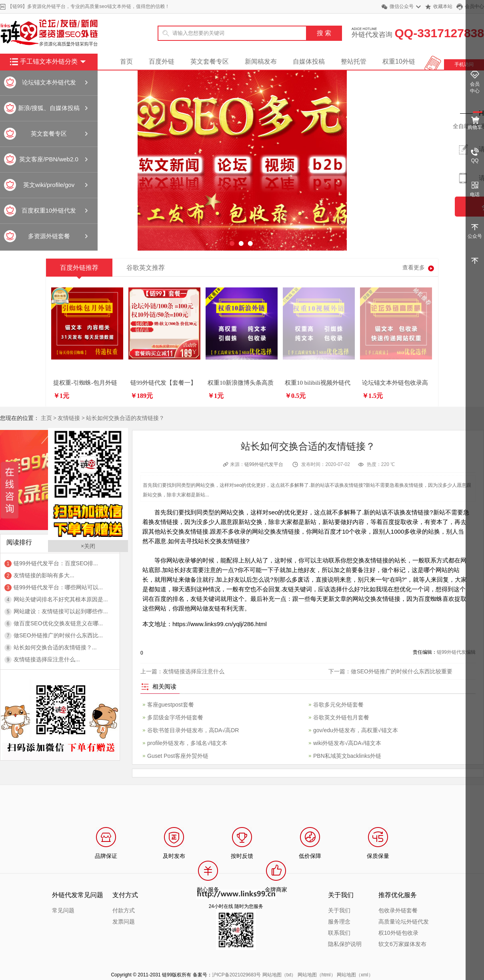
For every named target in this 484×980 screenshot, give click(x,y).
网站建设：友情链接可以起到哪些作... (61, 611)
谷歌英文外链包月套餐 (341, 717)
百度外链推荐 (79, 270)
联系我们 (339, 933)
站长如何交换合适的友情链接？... (55, 647)
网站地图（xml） (355, 975)
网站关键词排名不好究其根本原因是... (61, 599)
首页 (126, 61)
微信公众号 (402, 6)
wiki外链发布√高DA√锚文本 (347, 743)
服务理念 (339, 922)
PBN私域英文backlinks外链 (347, 756)
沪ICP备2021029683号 (237, 975)
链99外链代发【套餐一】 (163, 383)
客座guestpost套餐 (171, 705)
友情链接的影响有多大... (44, 575)
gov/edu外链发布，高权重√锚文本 (356, 730)
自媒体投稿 (309, 61)
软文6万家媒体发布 (402, 944)
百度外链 (162, 61)
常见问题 (63, 910)
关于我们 (339, 910)
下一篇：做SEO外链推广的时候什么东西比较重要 (390, 671)
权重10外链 (399, 61)
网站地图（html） (317, 975)
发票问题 (124, 922)
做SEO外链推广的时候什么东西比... (58, 635)
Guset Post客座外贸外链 (178, 756)
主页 (46, 418)
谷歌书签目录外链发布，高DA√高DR (193, 730)
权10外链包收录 (398, 933)
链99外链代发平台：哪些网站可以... (58, 587)
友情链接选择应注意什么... (47, 659)
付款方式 (124, 910)
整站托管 (354, 61)
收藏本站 (443, 6)
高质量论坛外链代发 (404, 922)
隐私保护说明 (345, 944)
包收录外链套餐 (398, 910)
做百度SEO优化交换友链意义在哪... (58, 623)
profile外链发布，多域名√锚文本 (187, 743)
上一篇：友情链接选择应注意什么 (182, 671)
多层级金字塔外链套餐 (175, 717)
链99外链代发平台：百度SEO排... (56, 563)
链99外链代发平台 (264, 464)
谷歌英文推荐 (146, 268)
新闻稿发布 (261, 61)
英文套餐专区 (210, 61)
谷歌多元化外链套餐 (338, 705)
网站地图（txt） (279, 975)
